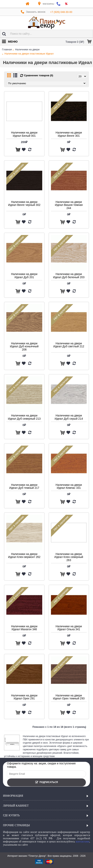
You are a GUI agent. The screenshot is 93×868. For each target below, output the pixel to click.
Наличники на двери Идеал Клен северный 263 (69, 557)
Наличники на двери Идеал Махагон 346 (24, 628)
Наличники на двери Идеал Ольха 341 (69, 628)
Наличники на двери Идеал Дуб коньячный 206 (24, 346)
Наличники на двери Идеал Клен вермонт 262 (24, 555)
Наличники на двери (27, 49)
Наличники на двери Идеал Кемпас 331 (69, 486)
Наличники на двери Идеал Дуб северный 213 (24, 417)
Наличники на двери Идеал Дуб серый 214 (69, 417)
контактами (83, 842)
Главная (7, 49)
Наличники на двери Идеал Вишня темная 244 (69, 205)
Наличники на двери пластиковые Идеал (29, 54)
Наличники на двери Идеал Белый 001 (24, 134)
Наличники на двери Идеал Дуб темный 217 (24, 486)
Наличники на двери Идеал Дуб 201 (24, 275)
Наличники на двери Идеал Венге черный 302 (24, 203)
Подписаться (46, 783)
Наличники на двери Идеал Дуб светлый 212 (69, 345)
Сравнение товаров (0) (39, 75)
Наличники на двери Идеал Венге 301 (69, 134)
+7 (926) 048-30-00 (61, 12)
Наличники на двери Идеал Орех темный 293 (69, 697)
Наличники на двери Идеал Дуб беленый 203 (69, 275)
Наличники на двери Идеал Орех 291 (24, 697)
